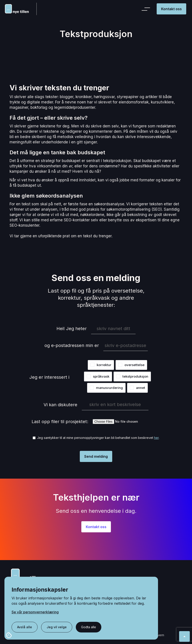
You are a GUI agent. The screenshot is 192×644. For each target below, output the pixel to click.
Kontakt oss (171, 9)
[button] (147, 9)
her (156, 438)
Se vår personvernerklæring (35, 612)
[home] (20, 9)
